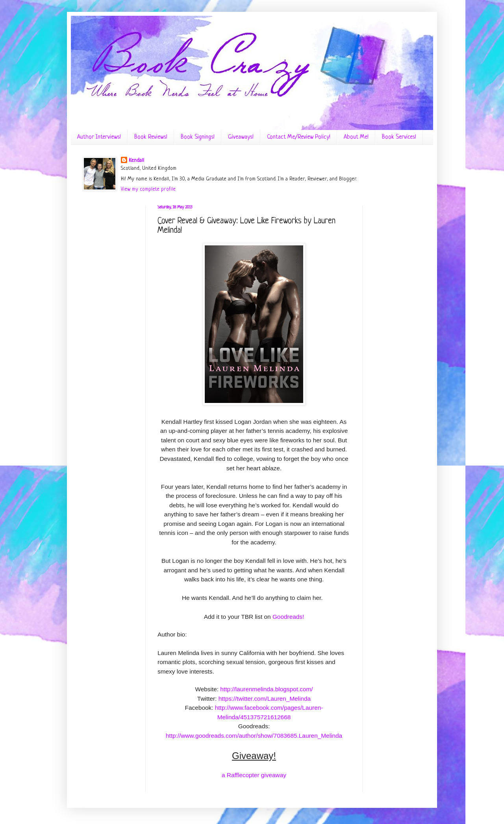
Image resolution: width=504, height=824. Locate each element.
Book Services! (399, 137)
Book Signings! (198, 137)
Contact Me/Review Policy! (299, 137)
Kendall (136, 161)
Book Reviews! (151, 137)
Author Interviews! (99, 137)
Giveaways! (241, 137)
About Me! (356, 137)
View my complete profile (148, 189)
